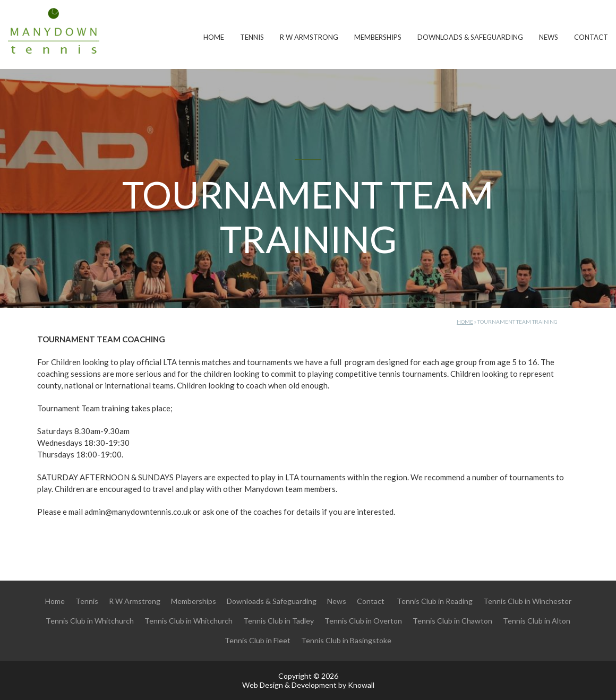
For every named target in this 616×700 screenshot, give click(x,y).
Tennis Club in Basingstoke (346, 640)
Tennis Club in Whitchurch (90, 621)
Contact (591, 37)
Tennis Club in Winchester (527, 601)
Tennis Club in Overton (363, 621)
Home (214, 37)
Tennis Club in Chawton (452, 621)
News (549, 37)
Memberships (378, 37)
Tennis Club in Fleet (258, 640)
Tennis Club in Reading (435, 601)
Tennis (252, 37)
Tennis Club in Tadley (279, 621)
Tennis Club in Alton (537, 621)
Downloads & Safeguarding (470, 37)
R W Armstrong (309, 37)
